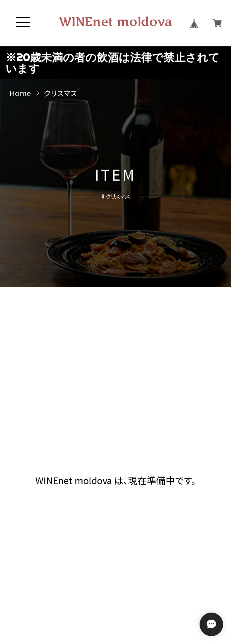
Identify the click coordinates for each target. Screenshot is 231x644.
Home (20, 93)
